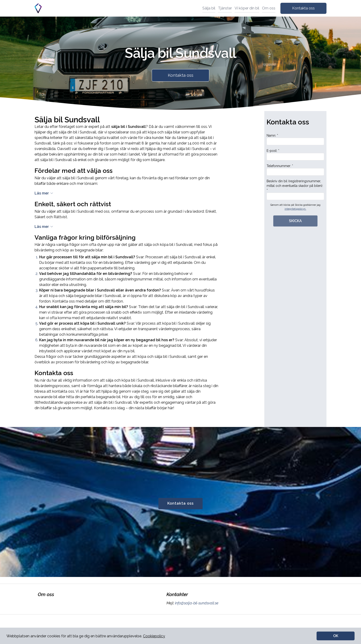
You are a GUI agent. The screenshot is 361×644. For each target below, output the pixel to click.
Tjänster (225, 8)
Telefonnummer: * (295, 170)
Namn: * (295, 139)
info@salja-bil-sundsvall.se (196, 603)
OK (336, 636)
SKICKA (295, 221)
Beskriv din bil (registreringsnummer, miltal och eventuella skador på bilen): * (295, 190)
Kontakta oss (303, 8)
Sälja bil (209, 8)
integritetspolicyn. (295, 209)
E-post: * (295, 155)
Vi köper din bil (247, 8)
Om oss (269, 8)
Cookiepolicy (154, 636)
